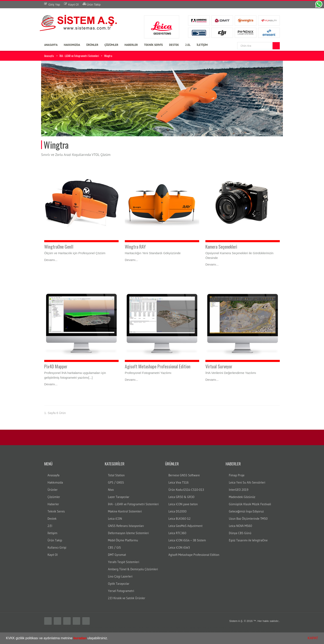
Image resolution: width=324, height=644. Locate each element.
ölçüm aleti (181, 628)
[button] (110, 639)
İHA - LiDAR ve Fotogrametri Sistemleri (79, 56)
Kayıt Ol (53, 555)
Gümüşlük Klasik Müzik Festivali (250, 504)
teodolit (66, 628)
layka (142, 628)
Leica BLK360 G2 (179, 519)
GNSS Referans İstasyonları (126, 526)
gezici (123, 631)
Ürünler (53, 490)
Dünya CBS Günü (240, 533)
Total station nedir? (223, 628)
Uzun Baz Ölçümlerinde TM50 (248, 519)
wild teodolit (268, 631)
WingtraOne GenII (59, 247)
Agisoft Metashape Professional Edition (158, 366)
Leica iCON (115, 519)
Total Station (116, 475)
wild (258, 631)
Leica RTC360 (177, 533)
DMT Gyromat (117, 555)
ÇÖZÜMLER (111, 45)
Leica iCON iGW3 (179, 547)
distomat (77, 628)
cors (109, 631)
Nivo (111, 490)
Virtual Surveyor (219, 366)
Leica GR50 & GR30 (181, 497)
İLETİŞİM (202, 45)
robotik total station (163, 628)
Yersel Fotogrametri (121, 591)
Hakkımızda (55, 482)
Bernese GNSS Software (184, 475)
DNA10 (172, 631)
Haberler (53, 504)
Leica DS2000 (177, 511)
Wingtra (108, 56)
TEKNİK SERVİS (153, 45)
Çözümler (54, 497)
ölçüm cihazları (197, 628)
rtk (105, 631)
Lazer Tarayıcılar (119, 497)
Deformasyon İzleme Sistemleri (128, 533)
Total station (48, 628)
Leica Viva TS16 (179, 482)
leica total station (92, 628)
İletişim (52, 533)
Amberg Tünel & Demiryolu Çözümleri (133, 569)
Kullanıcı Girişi (57, 547)
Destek (52, 519)
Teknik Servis (56, 511)
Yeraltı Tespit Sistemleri (124, 562)
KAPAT (313, 638)
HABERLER (131, 45)
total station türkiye (114, 628)
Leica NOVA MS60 (241, 526)
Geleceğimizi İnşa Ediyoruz (246, 511)
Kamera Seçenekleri (221, 247)
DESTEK (174, 45)
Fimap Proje (237, 475)
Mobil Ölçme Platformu (123, 540)
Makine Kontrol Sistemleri (125, 511)
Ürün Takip (55, 540)
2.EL (188, 45)
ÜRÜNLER (92, 45)
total (59, 628)
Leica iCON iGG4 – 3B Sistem (187, 540)
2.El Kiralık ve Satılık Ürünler (127, 598)
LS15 (155, 631)
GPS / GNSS (116, 482)
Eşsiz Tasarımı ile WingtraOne (248, 540)
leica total (132, 628)
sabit (116, 631)
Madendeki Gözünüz (242, 497)
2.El (50, 526)
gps (209, 628)
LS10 (148, 631)
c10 (208, 631)
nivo (141, 631)
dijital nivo (237, 631)
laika (148, 628)
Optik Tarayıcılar (119, 584)
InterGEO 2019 (239, 490)
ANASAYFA (51, 45)
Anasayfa (49, 56)
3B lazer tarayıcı (220, 631)
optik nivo (249, 631)
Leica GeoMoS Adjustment (185, 526)
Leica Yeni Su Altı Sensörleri (247, 482)
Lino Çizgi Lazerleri (120, 576)
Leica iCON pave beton (183, 504)
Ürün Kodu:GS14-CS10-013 (186, 490)
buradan (80, 638)
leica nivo (132, 631)
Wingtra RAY (135, 247)
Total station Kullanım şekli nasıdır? (81, 631)
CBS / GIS (115, 547)
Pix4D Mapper (56, 366)
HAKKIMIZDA (72, 45)
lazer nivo (183, 631)
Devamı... (51, 260)
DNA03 (163, 631)
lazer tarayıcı (197, 631)
